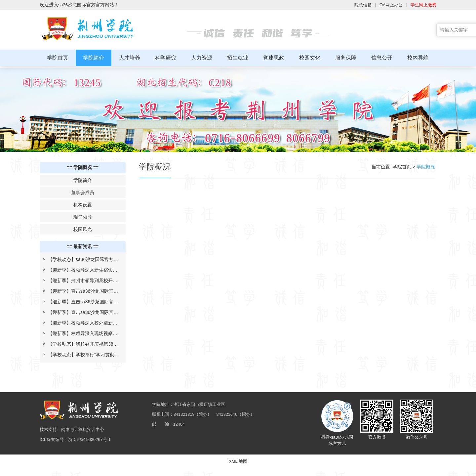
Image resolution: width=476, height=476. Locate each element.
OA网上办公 (388, 5)
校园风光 (83, 228)
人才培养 (130, 58)
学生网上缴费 (422, 5)
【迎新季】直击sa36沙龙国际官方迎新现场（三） (83, 291)
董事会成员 (83, 191)
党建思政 (274, 58)
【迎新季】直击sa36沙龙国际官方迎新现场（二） (83, 301)
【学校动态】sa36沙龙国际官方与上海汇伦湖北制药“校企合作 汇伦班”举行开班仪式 (83, 259)
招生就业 (238, 58)
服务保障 (346, 58)
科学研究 (166, 58)
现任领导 (83, 215)
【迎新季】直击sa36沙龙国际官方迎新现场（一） (83, 312)
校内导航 (418, 58)
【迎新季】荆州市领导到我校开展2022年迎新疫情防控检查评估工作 (83, 280)
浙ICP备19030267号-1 (94, 444)
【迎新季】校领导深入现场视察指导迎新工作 (83, 333)
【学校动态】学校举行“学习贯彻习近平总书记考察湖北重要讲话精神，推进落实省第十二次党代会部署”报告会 (83, 354)
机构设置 (83, 203)
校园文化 (310, 58)
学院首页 (58, 58)
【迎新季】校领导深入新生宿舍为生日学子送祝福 (83, 270)
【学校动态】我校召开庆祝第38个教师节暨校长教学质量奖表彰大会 (83, 344)
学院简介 (94, 58)
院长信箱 (358, 5)
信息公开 (382, 58)
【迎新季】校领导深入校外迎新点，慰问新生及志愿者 (80, 323)
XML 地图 (238, 469)
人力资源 (202, 58)
